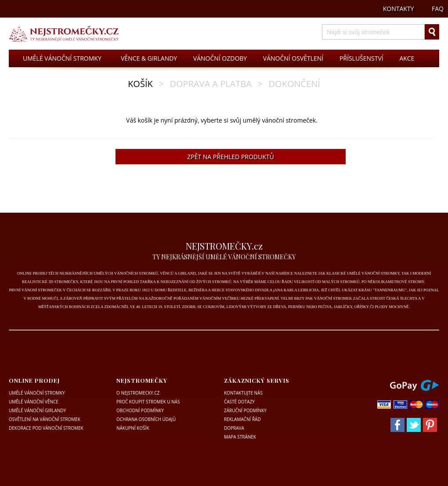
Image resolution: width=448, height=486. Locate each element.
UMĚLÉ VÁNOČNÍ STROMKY (62, 58)
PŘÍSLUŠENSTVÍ (361, 58)
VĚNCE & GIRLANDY (149, 58)
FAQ (438, 9)
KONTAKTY (399, 9)
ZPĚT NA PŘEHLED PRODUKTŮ (230, 157)
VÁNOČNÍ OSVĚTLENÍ (293, 58)
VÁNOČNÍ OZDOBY (220, 58)
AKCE (407, 58)
